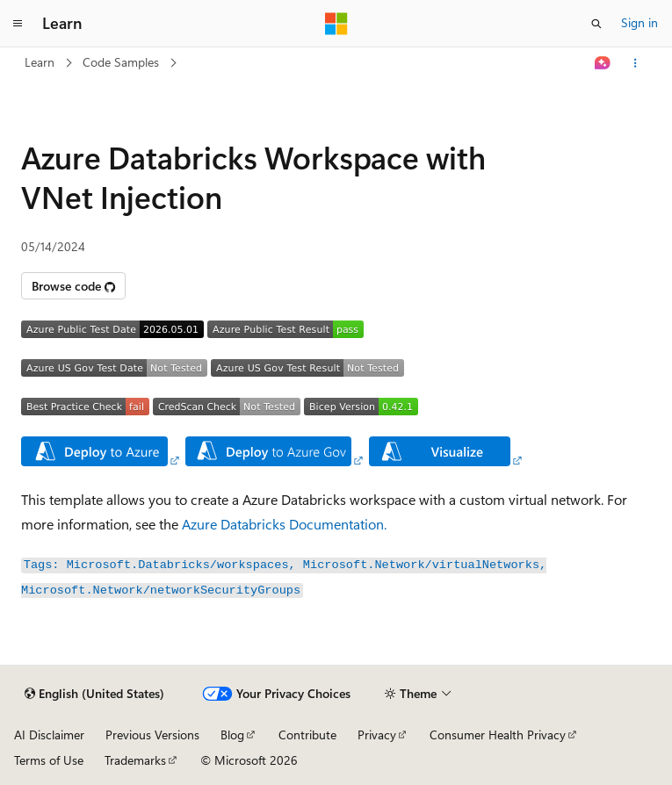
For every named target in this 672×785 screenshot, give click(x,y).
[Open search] (596, 24)
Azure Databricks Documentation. (284, 524)
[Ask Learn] (603, 63)
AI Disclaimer (49, 735)
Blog (232, 735)
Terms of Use (49, 760)
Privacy (377, 735)
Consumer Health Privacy (498, 735)
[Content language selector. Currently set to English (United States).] (94, 694)
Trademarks (135, 760)
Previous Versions (152, 735)
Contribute (307, 735)
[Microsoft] (336, 24)
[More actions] (636, 63)
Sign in (639, 22)
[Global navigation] (18, 24)
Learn (40, 62)
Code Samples (121, 62)
